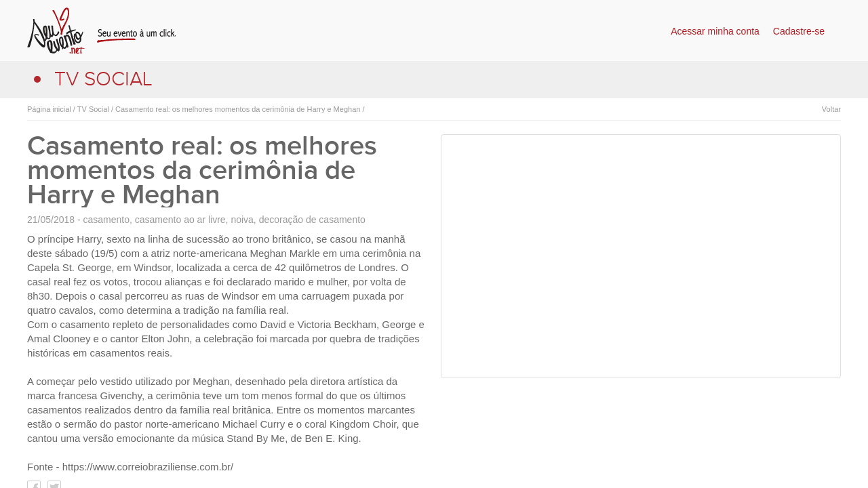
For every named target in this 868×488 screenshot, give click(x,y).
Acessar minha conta (715, 31)
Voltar (831, 109)
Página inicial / (51, 109)
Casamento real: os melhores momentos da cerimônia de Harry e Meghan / (239, 109)
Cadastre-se (799, 31)
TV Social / (94, 109)
